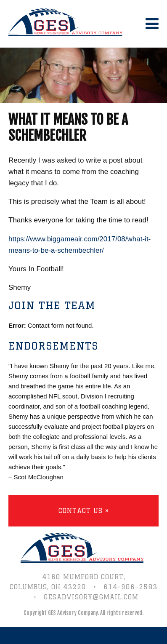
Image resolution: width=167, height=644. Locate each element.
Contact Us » (84, 511)
